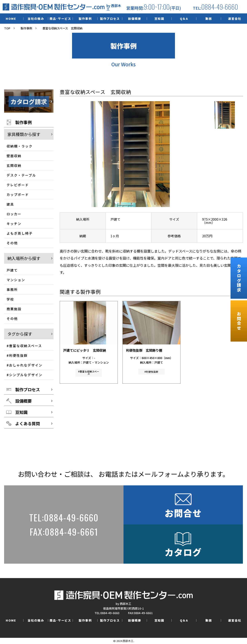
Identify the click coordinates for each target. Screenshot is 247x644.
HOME (11, 19)
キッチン (14, 224)
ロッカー (14, 214)
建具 (10, 204)
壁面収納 (14, 156)
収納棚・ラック (20, 146)
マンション (16, 280)
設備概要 (135, 19)
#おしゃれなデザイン (24, 365)
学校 (10, 299)
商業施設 (14, 309)
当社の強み (36, 19)
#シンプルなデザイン (24, 375)
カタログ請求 (239, 278)
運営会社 (235, 19)
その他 (12, 243)
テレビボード (18, 185)
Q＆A (184, 19)
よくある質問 (28, 423)
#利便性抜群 (17, 355)
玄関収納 (14, 165)
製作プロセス (110, 19)
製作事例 (85, 19)
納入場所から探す (24, 258)
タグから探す (20, 334)
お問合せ (239, 321)
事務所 (12, 289)
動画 (209, 19)
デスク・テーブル (21, 175)
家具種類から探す (24, 134)
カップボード (18, 194)
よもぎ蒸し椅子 (20, 233)
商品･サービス (60, 19)
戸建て (12, 270)
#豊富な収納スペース (24, 346)
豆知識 (159, 19)
